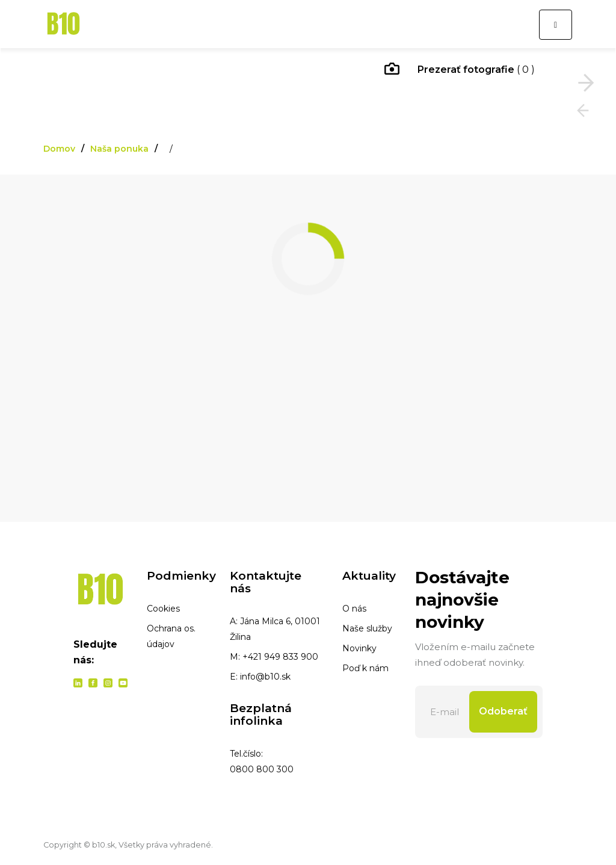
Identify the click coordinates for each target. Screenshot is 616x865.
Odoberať (503, 711)
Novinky (359, 648)
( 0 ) (460, 70)
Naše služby (367, 628)
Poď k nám (365, 668)
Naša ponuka (119, 149)
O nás (354, 609)
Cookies (163, 609)
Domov (59, 149)
